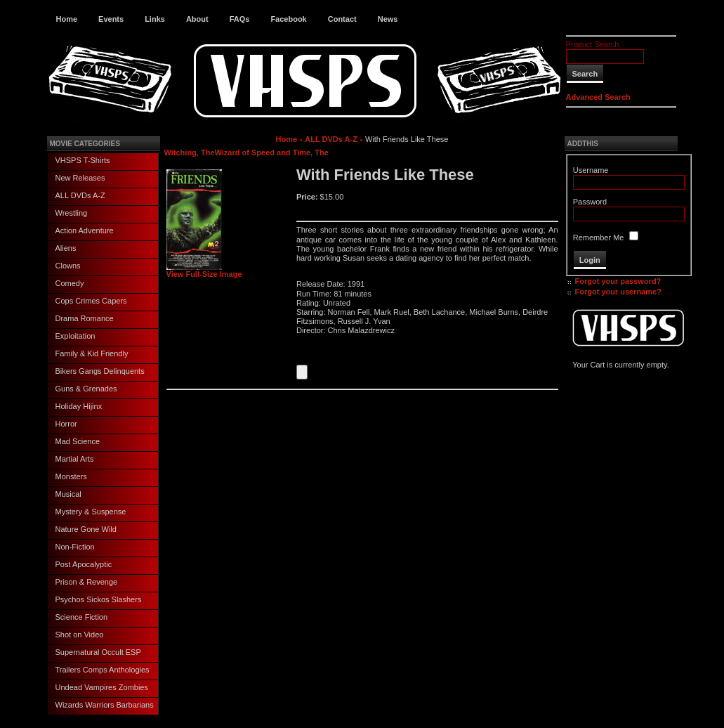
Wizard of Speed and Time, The (272, 152)
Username (591, 170)
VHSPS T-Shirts (83, 160)
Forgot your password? (618, 281)
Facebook (288, 19)
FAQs (240, 19)
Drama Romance (85, 318)
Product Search (593, 44)
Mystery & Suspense (91, 512)
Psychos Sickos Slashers (99, 599)
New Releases (80, 178)
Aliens (66, 248)
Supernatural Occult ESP (98, 652)
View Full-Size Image (204, 271)
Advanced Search (598, 97)
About (197, 19)
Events (111, 19)
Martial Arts (75, 459)
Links (155, 19)
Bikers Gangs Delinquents (100, 371)
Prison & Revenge (87, 582)
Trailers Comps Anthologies (103, 670)
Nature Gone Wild (86, 529)
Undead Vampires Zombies (102, 687)
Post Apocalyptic (84, 564)
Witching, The (190, 152)
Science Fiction (82, 617)
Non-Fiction (75, 547)
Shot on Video (80, 635)
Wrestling (72, 213)
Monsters (71, 476)
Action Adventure (85, 230)
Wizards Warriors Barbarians (105, 705)
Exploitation (75, 336)
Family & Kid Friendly (92, 353)
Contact (342, 19)
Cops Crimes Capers (91, 301)
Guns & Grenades (86, 389)
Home (67, 19)
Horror (66, 424)
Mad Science (78, 441)
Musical (68, 494)
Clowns (68, 266)
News (388, 19)
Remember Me (599, 238)
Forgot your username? (618, 292)
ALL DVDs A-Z (80, 195)
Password (590, 202)
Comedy (70, 283)
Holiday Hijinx (79, 406)
